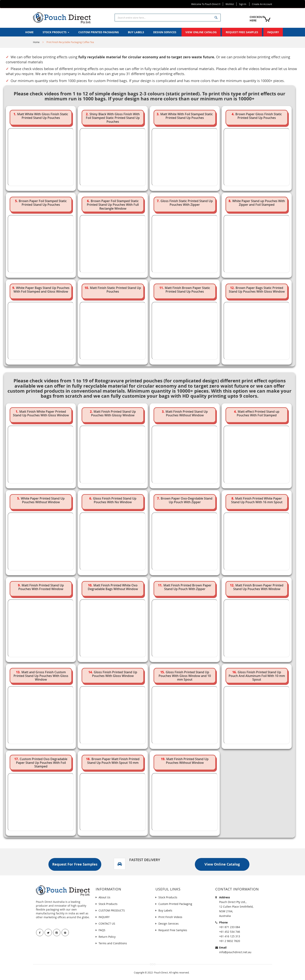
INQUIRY (104, 917)
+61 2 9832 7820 (230, 941)
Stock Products (108, 904)
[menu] (153, 32)
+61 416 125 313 (230, 936)
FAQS (102, 930)
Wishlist (230, 4)
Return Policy (107, 937)
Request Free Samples (173, 930)
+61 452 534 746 (230, 932)
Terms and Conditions (113, 943)
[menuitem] (29, 32)
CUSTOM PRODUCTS (112, 910)
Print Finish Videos (170, 917)
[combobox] (168, 18)
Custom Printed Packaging (175, 904)
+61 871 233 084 (230, 927)
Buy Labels (165, 910)
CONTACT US (107, 924)
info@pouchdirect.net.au (235, 952)
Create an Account (262, 4)
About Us (104, 897)
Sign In (243, 4)
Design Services (169, 924)
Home (36, 42)
